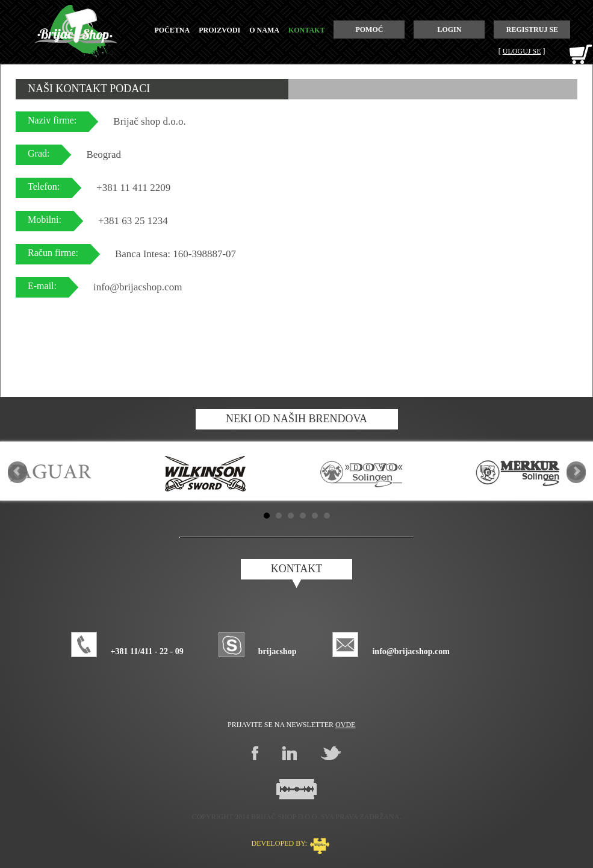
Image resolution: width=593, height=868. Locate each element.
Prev (17, 471)
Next (576, 471)
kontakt (306, 30)
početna (172, 30)
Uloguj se (522, 51)
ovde (345, 725)
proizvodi (219, 30)
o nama (264, 30)
